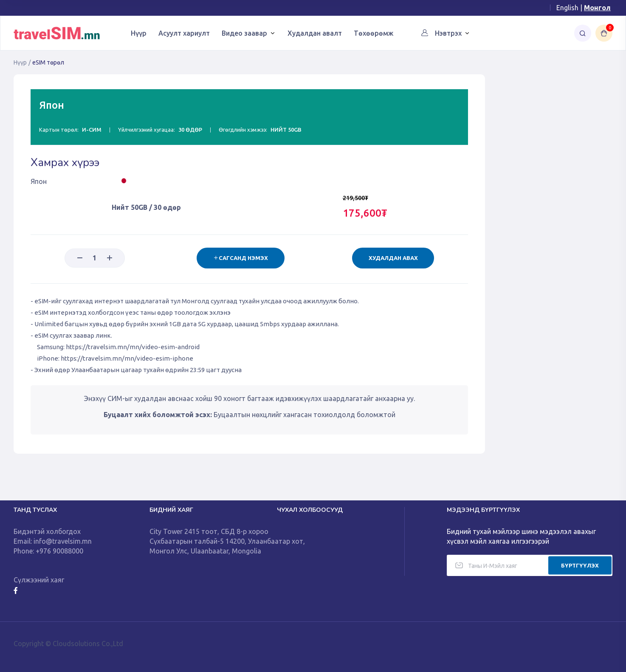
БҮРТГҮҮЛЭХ (580, 565)
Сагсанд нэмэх (240, 258)
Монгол (597, 8)
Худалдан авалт (315, 33)
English (567, 8)
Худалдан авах (393, 258)
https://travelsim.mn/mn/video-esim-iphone (127, 358)
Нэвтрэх (448, 33)
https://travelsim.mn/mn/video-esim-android (133, 347)
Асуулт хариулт (184, 33)
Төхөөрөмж (374, 33)
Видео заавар (244, 33)
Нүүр (139, 33)
